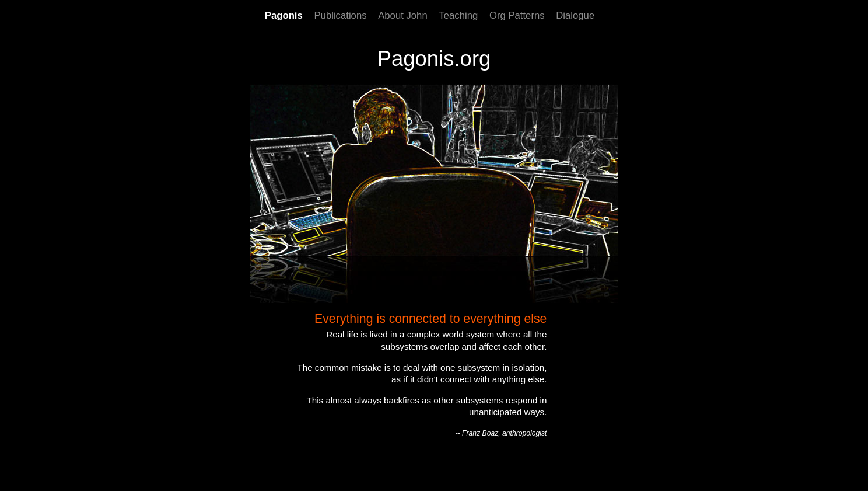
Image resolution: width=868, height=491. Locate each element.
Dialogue (575, 15)
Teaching (458, 15)
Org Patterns (517, 15)
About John (403, 15)
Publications (340, 15)
